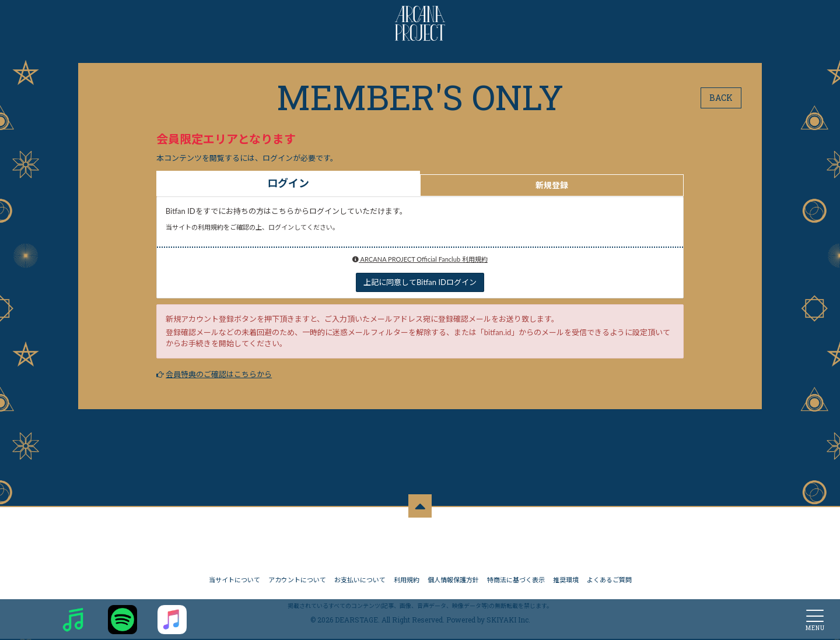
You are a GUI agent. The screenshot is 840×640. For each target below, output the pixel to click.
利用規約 (407, 581)
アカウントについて (297, 581)
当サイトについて (235, 581)
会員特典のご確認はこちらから (219, 374)
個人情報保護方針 (453, 581)
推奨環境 (566, 581)
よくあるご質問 (609, 581)
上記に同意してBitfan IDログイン (420, 282)
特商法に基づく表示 (516, 581)
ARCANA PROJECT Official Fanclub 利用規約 (420, 259)
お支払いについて (360, 581)
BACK (721, 98)
